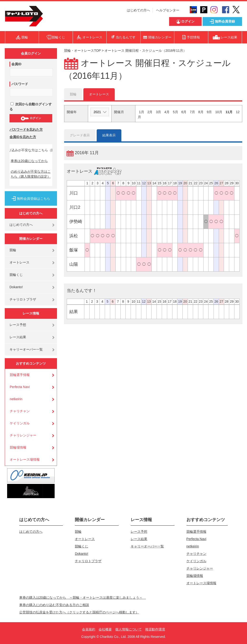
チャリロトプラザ (23, 299)
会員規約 (89, 629)
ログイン (31, 118)
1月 (142, 112)
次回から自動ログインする (31, 107)
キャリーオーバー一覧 (26, 349)
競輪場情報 (18, 447)
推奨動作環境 (155, 629)
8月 (201, 112)
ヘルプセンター (168, 10)
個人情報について (128, 629)
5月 (176, 112)
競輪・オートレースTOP (82, 51)
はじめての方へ (138, 10)
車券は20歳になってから (29, 161)
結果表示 (109, 135)
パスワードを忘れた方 (26, 130)
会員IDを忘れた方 (23, 137)
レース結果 (18, 337)
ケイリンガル (20, 423)
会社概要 (105, 629)
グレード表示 (80, 135)
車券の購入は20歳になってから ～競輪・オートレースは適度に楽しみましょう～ (83, 598)
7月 (192, 112)
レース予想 (18, 325)
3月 (158, 112)
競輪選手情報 (20, 375)
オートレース (19, 262)
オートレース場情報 (25, 459)
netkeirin (16, 399)
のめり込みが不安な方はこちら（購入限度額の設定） (31, 174)
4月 (167, 112)
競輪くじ (16, 275)
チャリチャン (20, 411)
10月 (219, 112)
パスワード (20, 84)
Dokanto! (16, 287)
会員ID (16, 64)
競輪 (13, 250)
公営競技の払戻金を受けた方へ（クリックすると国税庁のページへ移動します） (79, 612)
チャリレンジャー (23, 435)
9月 (209, 112)
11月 (229, 112)
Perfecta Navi (20, 387)
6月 (184, 112)
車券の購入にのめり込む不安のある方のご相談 (54, 605)
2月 (150, 112)
